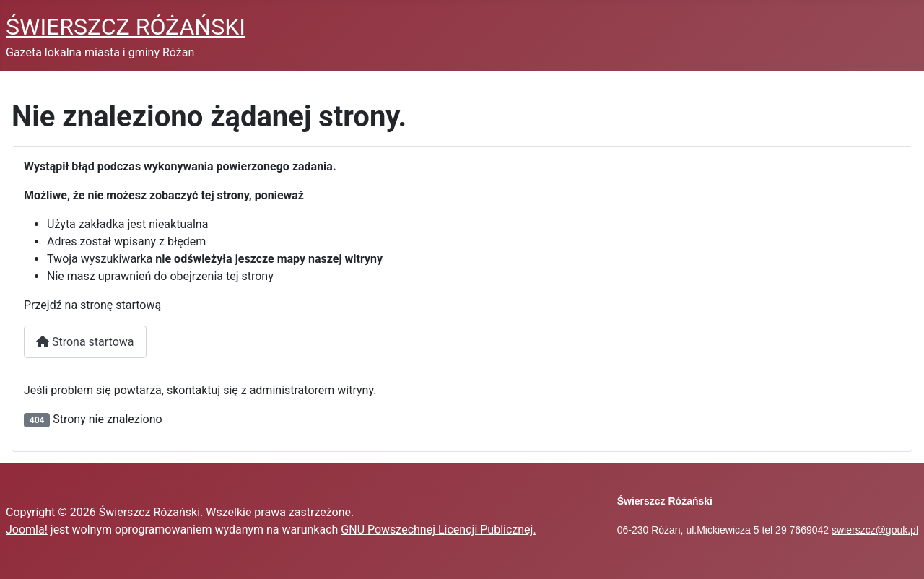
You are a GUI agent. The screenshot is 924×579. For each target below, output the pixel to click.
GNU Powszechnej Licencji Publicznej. (438, 530)
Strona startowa (85, 342)
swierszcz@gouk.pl (875, 530)
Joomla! (27, 530)
